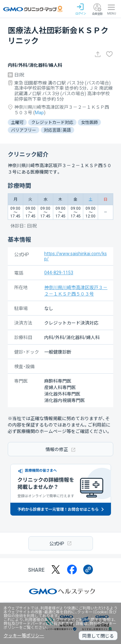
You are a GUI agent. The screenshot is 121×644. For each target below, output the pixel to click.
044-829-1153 (59, 273)
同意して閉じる (98, 636)
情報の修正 (61, 449)
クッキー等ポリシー (24, 636)
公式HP (61, 543)
